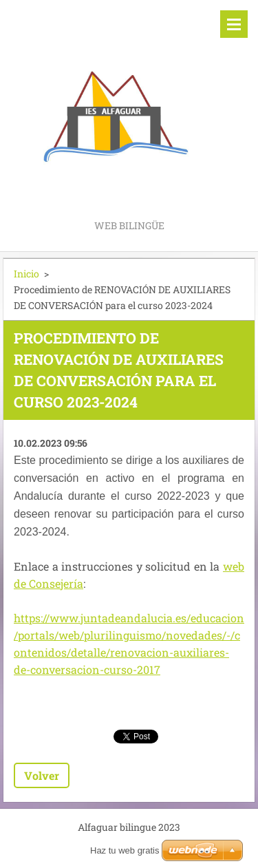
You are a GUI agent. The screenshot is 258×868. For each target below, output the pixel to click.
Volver (42, 775)
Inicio (26, 274)
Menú (234, 24)
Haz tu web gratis (125, 850)
